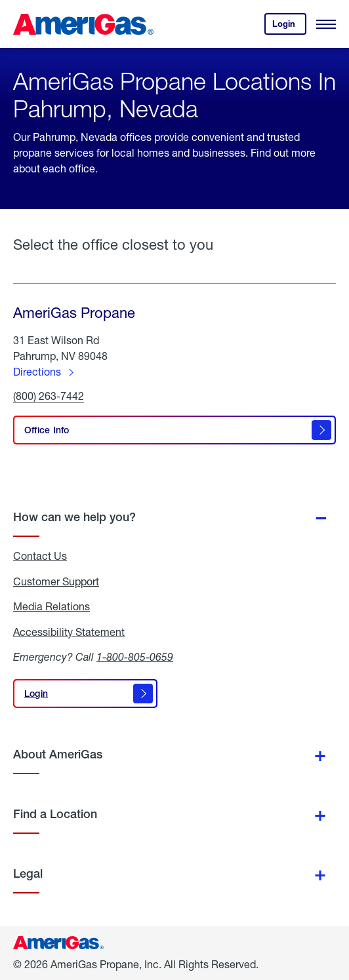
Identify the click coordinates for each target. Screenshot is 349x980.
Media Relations (51, 606)
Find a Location (55, 814)
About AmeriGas (58, 754)
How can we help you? (74, 517)
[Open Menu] (326, 24)
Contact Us (40, 556)
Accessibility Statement (69, 632)
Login (289, 27)
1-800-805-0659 (135, 657)
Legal (28, 873)
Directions (37, 371)
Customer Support (56, 581)
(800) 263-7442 (49, 396)
